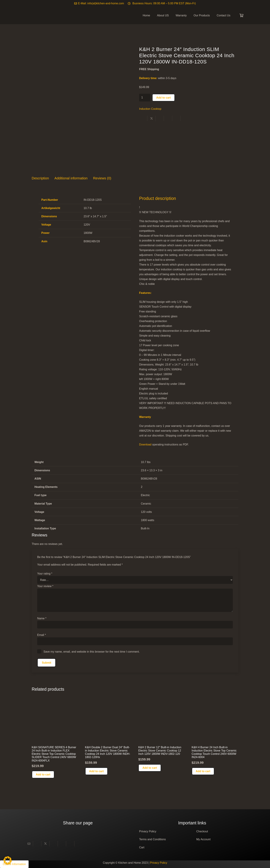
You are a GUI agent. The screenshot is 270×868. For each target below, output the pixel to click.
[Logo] (47, 16)
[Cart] (241, 16)
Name (42, 618)
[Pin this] (168, 118)
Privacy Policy (148, 831)
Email (42, 635)
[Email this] (29, 844)
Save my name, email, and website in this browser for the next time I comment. (91, 652)
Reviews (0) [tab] (102, 178)
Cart (142, 847)
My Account (203, 839)
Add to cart (163, 98)
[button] (43, 775)
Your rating (45, 574)
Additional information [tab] (71, 178)
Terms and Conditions (152, 839)
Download (145, 445)
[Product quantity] (145, 98)
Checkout (202, 831)
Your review (45, 586)
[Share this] (143, 118)
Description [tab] (40, 178)
